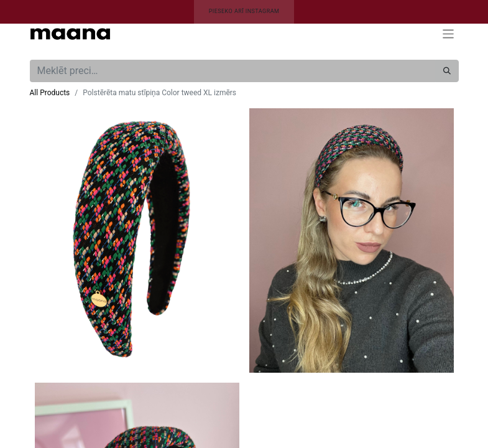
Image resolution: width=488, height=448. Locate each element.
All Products (50, 93)
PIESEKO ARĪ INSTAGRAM (244, 11)
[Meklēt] (447, 71)
